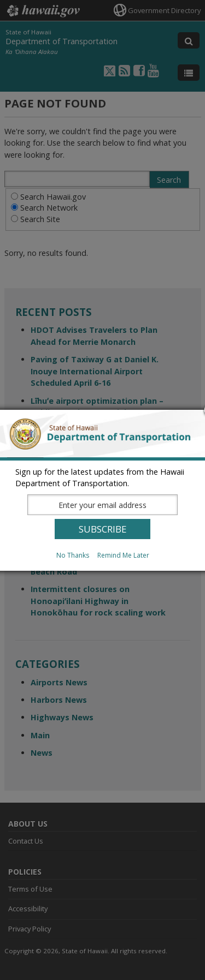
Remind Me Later (123, 555)
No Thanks (73, 555)
